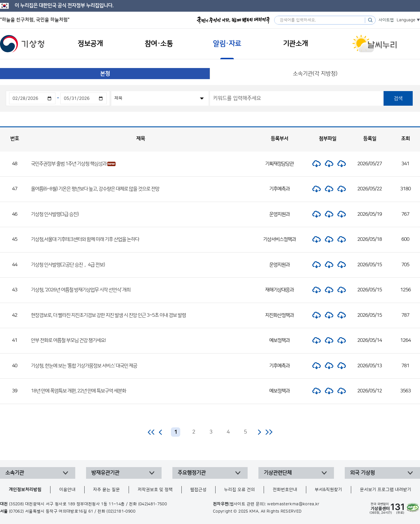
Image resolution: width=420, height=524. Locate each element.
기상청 (22, 44)
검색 (398, 98)
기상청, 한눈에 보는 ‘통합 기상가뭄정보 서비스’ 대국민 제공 (84, 366)
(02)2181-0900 (121, 511)
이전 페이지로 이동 (161, 432)
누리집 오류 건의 (239, 490)
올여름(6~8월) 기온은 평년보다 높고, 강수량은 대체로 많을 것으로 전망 (95, 189)
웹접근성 (198, 490)
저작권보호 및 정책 (155, 490)
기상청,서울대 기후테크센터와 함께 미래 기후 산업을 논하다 (85, 239)
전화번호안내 (285, 490)
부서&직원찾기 (328, 490)
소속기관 (15, 473)
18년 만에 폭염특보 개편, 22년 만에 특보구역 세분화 (78, 391)
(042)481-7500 (153, 504)
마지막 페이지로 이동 (269, 432)
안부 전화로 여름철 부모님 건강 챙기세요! (68, 340)
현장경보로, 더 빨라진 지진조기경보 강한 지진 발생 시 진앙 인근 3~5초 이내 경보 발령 (108, 315)
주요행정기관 (192, 473)
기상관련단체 (278, 473)
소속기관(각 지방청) (315, 74)
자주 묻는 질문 (106, 490)
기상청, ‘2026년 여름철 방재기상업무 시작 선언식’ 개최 (81, 290)
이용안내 (67, 490)
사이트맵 (386, 20)
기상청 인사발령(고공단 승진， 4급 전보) (68, 265)
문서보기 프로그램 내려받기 (386, 490)
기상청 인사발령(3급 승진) (55, 214)
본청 (105, 74)
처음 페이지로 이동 (152, 432)
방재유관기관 (105, 473)
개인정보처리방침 (25, 490)
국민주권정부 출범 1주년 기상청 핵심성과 (69, 164)
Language (406, 20)
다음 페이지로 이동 (259, 432)
